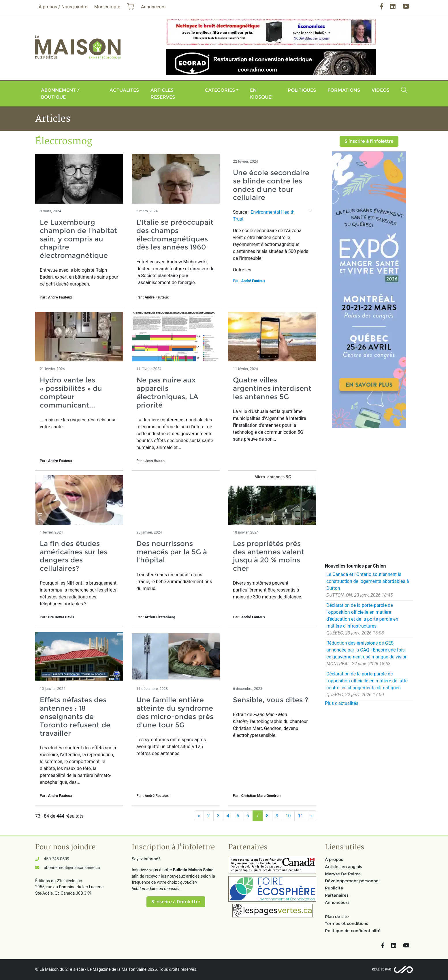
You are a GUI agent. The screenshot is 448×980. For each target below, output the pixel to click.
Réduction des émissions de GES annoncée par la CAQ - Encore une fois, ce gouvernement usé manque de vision (367, 650)
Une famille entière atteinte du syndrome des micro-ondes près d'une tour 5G (175, 712)
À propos (334, 859)
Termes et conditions (347, 923)
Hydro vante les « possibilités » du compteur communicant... (71, 392)
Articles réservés (163, 94)
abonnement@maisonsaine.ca (72, 868)
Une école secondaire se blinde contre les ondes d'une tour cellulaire (271, 185)
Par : (249, 281)
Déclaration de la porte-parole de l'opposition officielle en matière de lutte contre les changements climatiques (367, 681)
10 (288, 816)
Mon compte (107, 7)
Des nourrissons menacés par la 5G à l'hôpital (172, 552)
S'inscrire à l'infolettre (369, 141)
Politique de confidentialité (353, 931)
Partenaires (337, 895)
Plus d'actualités (342, 703)
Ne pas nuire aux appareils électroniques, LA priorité (167, 392)
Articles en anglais (343, 867)
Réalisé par (381, 969)
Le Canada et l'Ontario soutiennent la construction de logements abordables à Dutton (368, 581)
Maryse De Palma (343, 874)
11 (301, 816)
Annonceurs (337, 902)
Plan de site (337, 917)
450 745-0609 (57, 859)
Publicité (334, 888)
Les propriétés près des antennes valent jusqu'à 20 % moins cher (269, 556)
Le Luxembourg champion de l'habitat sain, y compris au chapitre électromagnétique (78, 239)
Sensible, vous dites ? (271, 700)
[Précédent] (199, 816)
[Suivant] (312, 816)
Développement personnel (352, 881)
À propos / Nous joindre (63, 7)
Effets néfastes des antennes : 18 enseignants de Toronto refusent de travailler (75, 716)
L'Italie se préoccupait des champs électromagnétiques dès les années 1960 (175, 235)
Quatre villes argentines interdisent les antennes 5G (272, 388)
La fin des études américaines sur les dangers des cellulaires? (74, 556)
